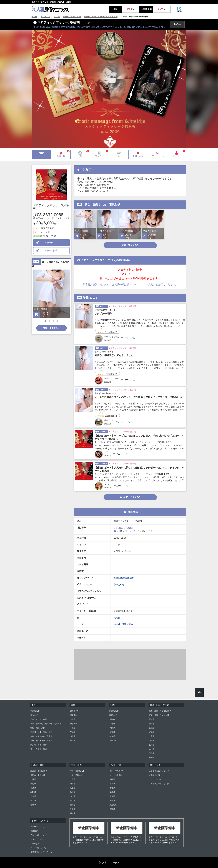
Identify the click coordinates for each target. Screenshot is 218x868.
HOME (35, 17)
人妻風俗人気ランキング (159, 771)
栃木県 (73, 736)
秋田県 (33, 792)
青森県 (33, 788)
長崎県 (112, 792)
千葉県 (73, 728)
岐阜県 (152, 732)
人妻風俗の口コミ (156, 775)
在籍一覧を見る (52, 328)
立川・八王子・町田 (39, 749)
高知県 (73, 813)
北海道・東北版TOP (39, 771)
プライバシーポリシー (40, 848)
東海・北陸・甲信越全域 (159, 715)
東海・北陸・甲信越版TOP (160, 711)
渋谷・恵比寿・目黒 (39, 719)
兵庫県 (112, 728)
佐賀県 (112, 788)
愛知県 (152, 719)
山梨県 (152, 741)
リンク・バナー (37, 839)
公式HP (177, 24)
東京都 (57, 17)
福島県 (33, 805)
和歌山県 (113, 741)
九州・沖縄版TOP (117, 771)
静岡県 (152, 724)
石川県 (152, 749)
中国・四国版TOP (77, 771)
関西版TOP (114, 711)
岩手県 (33, 801)
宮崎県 (112, 801)
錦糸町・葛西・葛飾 (72, 17)
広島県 (73, 779)
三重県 (152, 736)
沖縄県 (112, 809)
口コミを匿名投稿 (47, 250)
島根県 (73, 792)
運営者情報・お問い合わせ (41, 852)
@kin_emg (119, 584)
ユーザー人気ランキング (159, 784)
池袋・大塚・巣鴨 (38, 728)
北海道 (33, 784)
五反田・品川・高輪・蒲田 (41, 732)
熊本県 (112, 784)
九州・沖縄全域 (116, 775)
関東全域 (74, 715)
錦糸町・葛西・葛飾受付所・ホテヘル (101, 17)
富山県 (152, 753)
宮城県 (33, 779)
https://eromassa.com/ (124, 578)
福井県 (152, 757)
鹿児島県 (113, 805)
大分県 (112, 796)
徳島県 (73, 805)
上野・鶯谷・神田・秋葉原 (41, 741)
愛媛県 (73, 809)
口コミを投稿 (45, 242)
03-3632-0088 (50, 215)
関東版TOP (74, 711)
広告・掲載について (39, 835)
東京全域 (34, 715)
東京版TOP (45, 17)
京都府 (112, 724)
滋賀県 (112, 732)
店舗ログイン (36, 831)
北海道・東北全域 (38, 775)
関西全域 (113, 715)
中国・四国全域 (76, 775)
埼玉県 (73, 719)
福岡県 (112, 779)
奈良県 (112, 736)
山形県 (33, 796)
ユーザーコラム (155, 779)
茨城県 (73, 732)
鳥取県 (73, 788)
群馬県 (73, 741)
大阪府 (112, 719)
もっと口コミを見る (130, 497)
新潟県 (152, 728)
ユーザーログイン (38, 827)
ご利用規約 (35, 844)
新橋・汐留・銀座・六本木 (41, 736)
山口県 (73, 796)
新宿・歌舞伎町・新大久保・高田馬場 (46, 724)
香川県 (73, 801)
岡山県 (73, 784)
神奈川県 (74, 724)
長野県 (152, 745)
